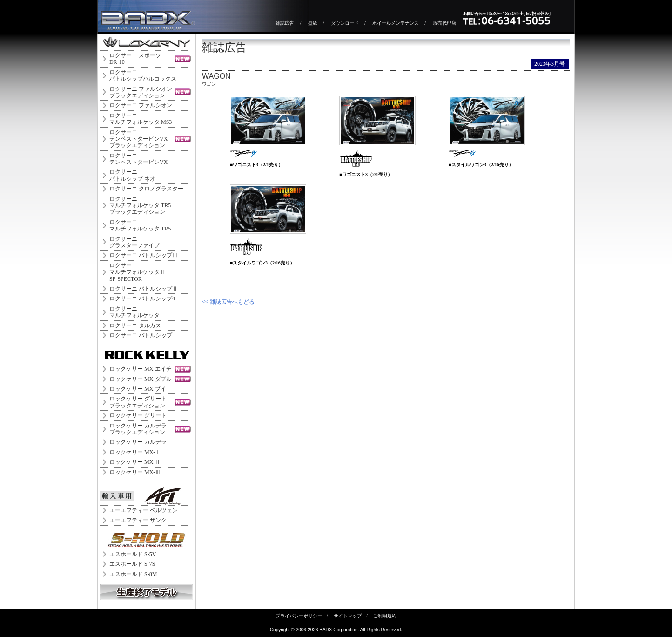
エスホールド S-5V (133, 554)
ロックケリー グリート (138, 415)
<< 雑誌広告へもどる (228, 302)
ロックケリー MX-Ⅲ (135, 472)
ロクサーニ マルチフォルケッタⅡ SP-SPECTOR (137, 272)
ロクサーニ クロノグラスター (146, 189)
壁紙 (313, 23)
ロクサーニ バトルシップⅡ (144, 289)
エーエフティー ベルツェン (144, 510)
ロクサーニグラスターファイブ (134, 242)
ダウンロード (345, 23)
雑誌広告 (285, 23)
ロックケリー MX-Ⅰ (135, 452)
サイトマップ (348, 616)
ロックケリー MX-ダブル (141, 379)
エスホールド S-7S (132, 564)
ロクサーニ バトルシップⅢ (144, 255)
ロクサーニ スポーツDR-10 (135, 59)
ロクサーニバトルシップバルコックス (143, 75)
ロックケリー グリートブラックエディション (138, 402)
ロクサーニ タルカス (135, 325)
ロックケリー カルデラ (138, 442)
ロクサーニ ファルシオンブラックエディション (141, 92)
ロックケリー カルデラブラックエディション (138, 429)
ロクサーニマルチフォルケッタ (134, 312)
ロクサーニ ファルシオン (141, 105)
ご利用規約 (385, 616)
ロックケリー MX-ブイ (138, 389)
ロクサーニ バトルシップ (141, 335)
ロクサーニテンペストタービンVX (138, 159)
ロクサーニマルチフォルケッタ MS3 (141, 119)
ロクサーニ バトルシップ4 (142, 298)
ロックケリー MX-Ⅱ (135, 462)
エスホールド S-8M (133, 574)
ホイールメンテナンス (396, 23)
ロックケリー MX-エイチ (141, 369)
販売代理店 (444, 23)
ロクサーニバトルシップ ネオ (132, 175)
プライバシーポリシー (299, 616)
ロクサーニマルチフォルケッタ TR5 (140, 225)
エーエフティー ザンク (138, 520)
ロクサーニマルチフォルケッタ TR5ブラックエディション (140, 206)
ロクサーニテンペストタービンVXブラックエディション (138, 139)
